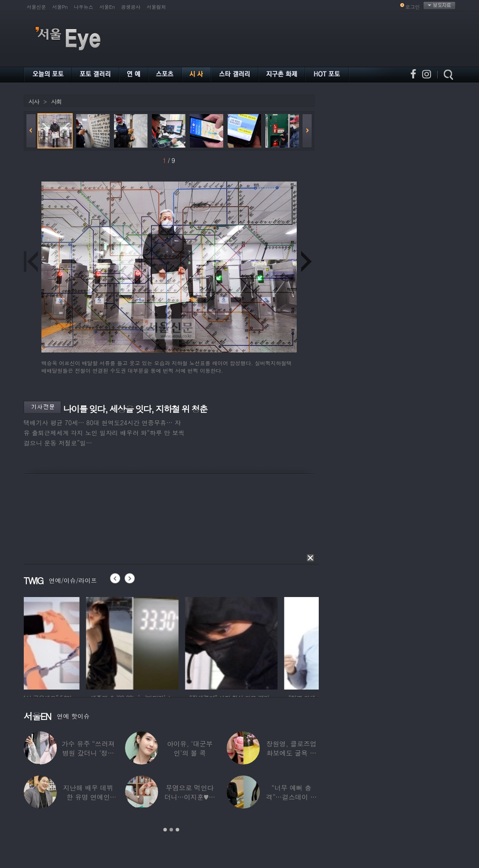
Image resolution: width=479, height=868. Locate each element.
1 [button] (165, 830)
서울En (107, 7)
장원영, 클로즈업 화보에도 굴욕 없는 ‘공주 (291, 753)
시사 (34, 102)
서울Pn (60, 7)
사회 (56, 102)
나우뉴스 (84, 7)
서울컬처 (156, 7)
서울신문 (37, 7)
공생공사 (131, 7)
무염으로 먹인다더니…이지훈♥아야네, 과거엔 (190, 797)
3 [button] (177, 830)
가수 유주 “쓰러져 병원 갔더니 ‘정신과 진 (88, 753)
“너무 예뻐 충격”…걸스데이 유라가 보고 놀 (291, 797)
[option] (70, 642)
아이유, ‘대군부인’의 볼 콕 (190, 748)
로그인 (413, 7)
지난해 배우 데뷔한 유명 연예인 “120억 (88, 797)
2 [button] (171, 830)
